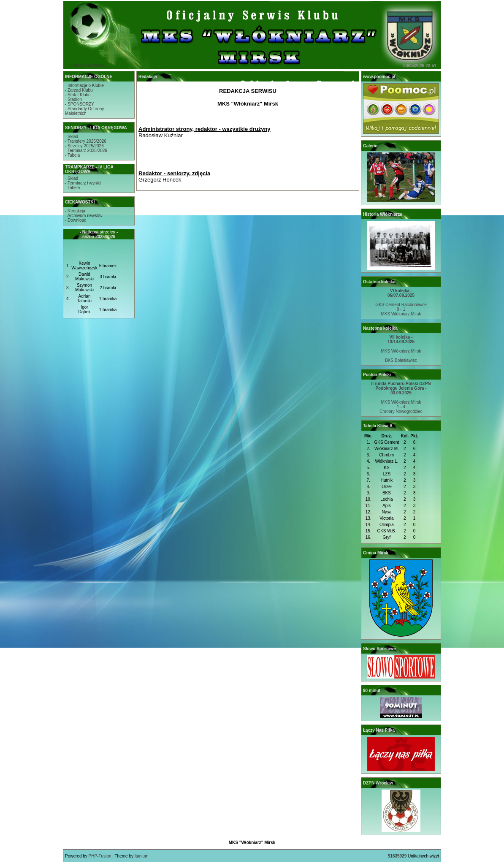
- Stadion (73, 99)
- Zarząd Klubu (79, 90)
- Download (76, 220)
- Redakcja (75, 211)
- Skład (72, 137)
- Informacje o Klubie (84, 85)
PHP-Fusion (100, 856)
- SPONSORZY (80, 104)
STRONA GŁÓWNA (86, 66)
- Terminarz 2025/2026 (86, 151)
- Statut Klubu (78, 95)
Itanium (142, 856)
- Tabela (72, 155)
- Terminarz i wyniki (83, 183)
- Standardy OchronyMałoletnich (84, 111)
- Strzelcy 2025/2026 (84, 146)
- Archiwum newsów (84, 216)
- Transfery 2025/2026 (86, 141)
